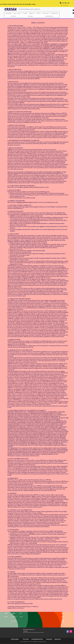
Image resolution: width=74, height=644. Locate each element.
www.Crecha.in (18, 27)
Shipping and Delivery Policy (25, 202)
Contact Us (63, 620)
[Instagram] (71, 631)
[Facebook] (67, 631)
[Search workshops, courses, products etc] (39, 9)
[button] (32, 13)
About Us (63, 617)
